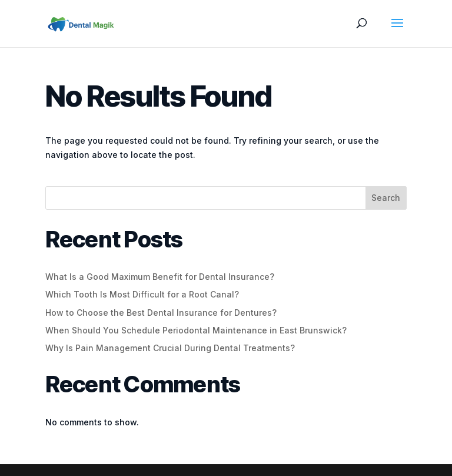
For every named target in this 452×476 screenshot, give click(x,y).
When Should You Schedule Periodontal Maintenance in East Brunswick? (196, 330)
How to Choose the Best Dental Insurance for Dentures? (161, 313)
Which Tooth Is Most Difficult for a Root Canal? (142, 294)
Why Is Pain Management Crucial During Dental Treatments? (170, 348)
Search (386, 198)
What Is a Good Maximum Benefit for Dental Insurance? (160, 277)
